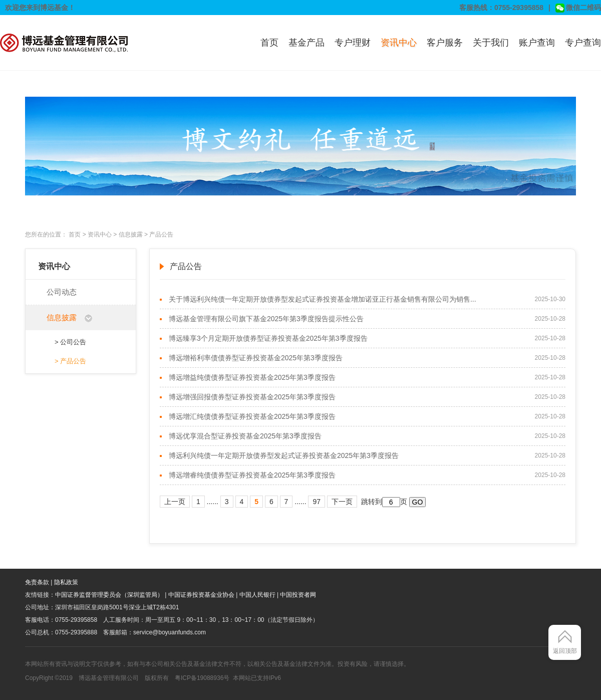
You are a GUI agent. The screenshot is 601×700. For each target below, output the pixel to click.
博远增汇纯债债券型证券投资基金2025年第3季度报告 (252, 416)
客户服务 (445, 43)
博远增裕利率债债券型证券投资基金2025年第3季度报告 (256, 358)
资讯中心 (399, 43)
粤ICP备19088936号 (202, 678)
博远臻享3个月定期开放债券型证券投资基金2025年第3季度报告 (268, 338)
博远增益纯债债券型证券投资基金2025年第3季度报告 (252, 377)
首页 (269, 43)
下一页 (342, 502)
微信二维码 (578, 8)
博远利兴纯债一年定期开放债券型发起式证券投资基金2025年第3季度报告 (284, 455)
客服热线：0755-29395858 (501, 8)
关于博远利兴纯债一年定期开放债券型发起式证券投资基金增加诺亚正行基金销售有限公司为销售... (323, 299)
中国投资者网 (298, 595)
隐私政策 (66, 582)
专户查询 (583, 43)
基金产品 (307, 43)
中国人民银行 (257, 595)
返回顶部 (565, 651)
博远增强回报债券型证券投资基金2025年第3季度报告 (252, 397)
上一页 (175, 502)
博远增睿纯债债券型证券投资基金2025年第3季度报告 (252, 475)
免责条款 (37, 582)
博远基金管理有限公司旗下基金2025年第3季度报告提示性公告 (266, 319)
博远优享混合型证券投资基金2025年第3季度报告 (245, 436)
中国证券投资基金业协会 (201, 595)
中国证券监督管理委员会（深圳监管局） (109, 595)
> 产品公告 (70, 361)
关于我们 (491, 43)
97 (317, 502)
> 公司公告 (70, 342)
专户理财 (353, 43)
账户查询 (537, 43)
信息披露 (131, 235)
